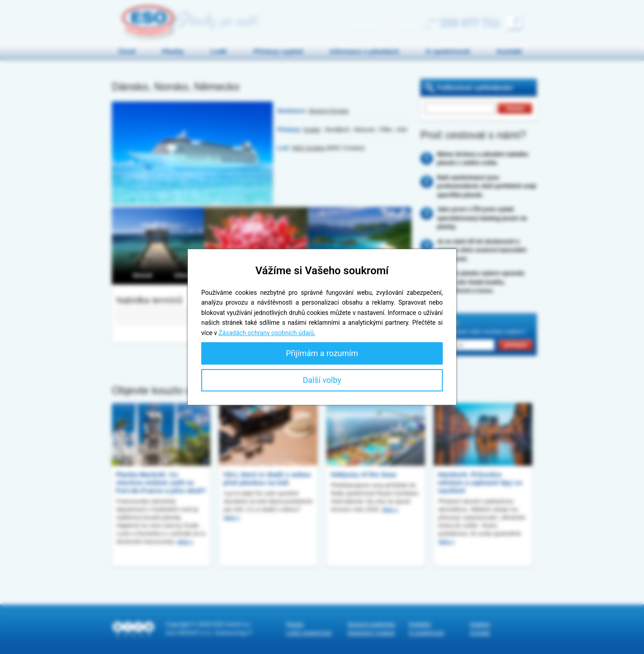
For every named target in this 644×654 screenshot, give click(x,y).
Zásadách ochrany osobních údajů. (267, 333)
